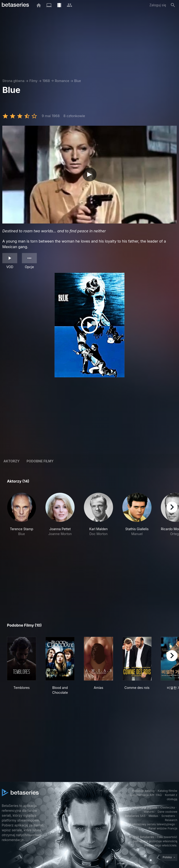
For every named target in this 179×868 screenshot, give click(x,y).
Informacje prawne (145, 807)
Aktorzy (12, 461)
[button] (22, 515)
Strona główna (13, 81)
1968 (46, 81)
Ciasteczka (168, 807)
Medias (153, 816)
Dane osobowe (167, 812)
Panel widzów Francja (163, 828)
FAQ (159, 795)
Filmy (33, 81)
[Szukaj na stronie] (173, 5)
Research (171, 820)
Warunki (149, 812)
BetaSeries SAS (135, 816)
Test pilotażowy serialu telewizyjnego (150, 824)
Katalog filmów (168, 791)
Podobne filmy (40, 461)
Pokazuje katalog (143, 791)
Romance (62, 81)
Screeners (168, 816)
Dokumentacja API (142, 795)
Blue (77, 81)
